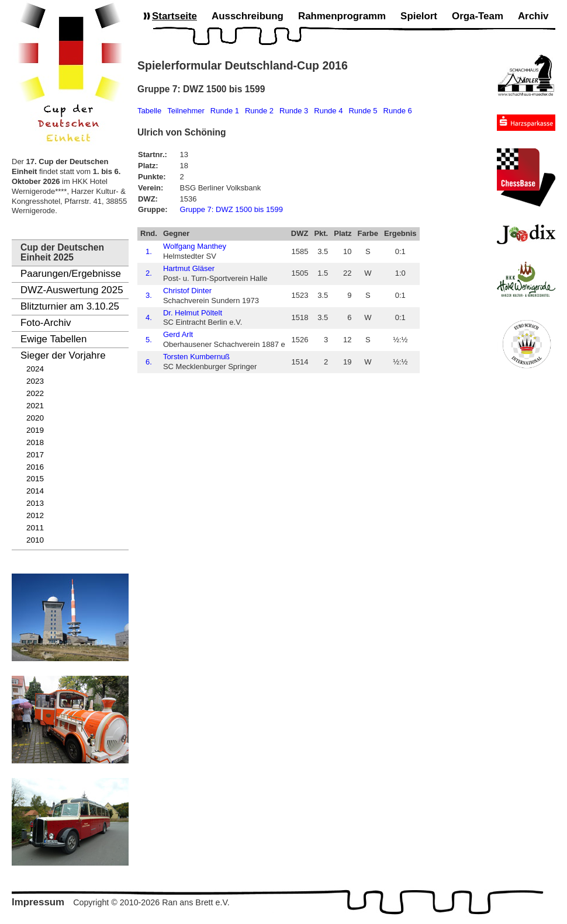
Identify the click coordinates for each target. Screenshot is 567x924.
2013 (35, 503)
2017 (35, 455)
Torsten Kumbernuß (196, 357)
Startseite (174, 16)
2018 (35, 442)
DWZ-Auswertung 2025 (72, 290)
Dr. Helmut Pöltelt (193, 313)
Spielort (419, 16)
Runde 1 (225, 111)
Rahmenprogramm (342, 16)
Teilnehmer (186, 111)
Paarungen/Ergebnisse (71, 274)
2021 (35, 406)
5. (149, 340)
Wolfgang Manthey (195, 246)
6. (149, 362)
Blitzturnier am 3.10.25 (70, 306)
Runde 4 (328, 111)
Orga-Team (478, 16)
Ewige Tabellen (53, 339)
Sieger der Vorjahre (63, 355)
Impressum (38, 902)
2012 (35, 515)
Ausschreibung (248, 16)
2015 (35, 479)
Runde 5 (363, 111)
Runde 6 (398, 111)
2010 (35, 540)
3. (149, 295)
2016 (35, 467)
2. (149, 273)
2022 (35, 393)
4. (149, 317)
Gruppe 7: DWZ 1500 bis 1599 (231, 209)
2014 (35, 491)
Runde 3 (294, 111)
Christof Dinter (187, 291)
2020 (35, 418)
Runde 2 (259, 111)
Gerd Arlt (178, 334)
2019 (35, 430)
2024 (35, 369)
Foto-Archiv (46, 323)
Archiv (533, 16)
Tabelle (149, 111)
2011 (35, 528)
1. (149, 251)
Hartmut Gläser (189, 268)
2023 (35, 381)
